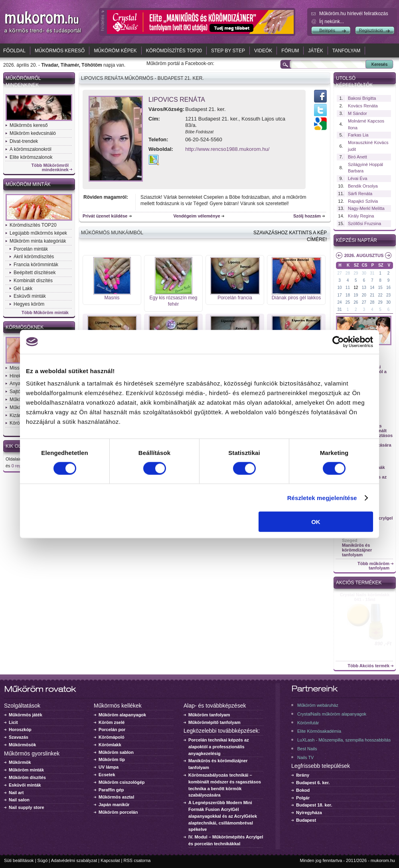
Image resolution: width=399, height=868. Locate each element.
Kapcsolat (110, 860)
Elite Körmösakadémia (319, 731)
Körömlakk (110, 745)
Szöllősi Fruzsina (364, 223)
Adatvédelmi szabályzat (74, 860)
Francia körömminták (36, 265)
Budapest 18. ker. (314, 805)
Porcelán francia (235, 298)
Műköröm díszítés (27, 777)
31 (372, 273)
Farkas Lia (358, 135)
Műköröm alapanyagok (122, 715)
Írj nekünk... (332, 22)
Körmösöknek (25, 327)
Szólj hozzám (307, 216)
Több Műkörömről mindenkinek (50, 168)
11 (348, 288)
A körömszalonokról (31, 149)
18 (348, 295)
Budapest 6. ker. (313, 783)
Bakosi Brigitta (362, 98)
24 (339, 302)
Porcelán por (112, 730)
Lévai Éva (358, 178)
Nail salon (19, 800)
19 (356, 295)
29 (356, 273)
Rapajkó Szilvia (363, 201)
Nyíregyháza (309, 813)
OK (316, 522)
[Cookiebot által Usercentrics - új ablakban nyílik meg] (338, 342)
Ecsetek (107, 775)
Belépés (327, 30)
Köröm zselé (112, 722)
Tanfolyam (347, 51)
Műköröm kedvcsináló (33, 133)
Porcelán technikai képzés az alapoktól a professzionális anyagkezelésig (219, 747)
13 (364, 288)
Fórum (290, 51)
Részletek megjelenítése (322, 497)
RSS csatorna (137, 860)
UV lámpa (109, 767)
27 (339, 273)
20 (364, 295)
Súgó (43, 860)
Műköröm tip (112, 759)
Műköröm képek (115, 51)
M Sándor (358, 113)
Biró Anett (358, 157)
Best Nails (307, 749)
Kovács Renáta (363, 106)
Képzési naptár (357, 240)
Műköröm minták (28, 184)
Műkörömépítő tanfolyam (214, 722)
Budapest (306, 820)
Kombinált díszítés (33, 281)
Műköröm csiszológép (122, 782)
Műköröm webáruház (318, 705)
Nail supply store (27, 807)
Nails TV (305, 757)
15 (380, 288)
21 (372, 295)
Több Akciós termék (368, 666)
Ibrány (303, 775)
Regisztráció (371, 30)
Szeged (350, 540)
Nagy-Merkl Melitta (366, 208)
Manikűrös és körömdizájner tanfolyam (357, 550)
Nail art (16, 793)
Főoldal (14, 51)
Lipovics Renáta (177, 100)
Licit (13, 722)
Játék (315, 51)
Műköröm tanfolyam (209, 715)
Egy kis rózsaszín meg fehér (173, 301)
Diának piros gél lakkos (296, 298)
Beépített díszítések (35, 273)
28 (348, 273)
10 (339, 288)
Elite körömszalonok (31, 157)
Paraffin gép (111, 790)
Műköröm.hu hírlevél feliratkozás (354, 14)
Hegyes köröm (29, 304)
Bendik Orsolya (363, 186)
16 (388, 288)
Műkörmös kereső (60, 51)
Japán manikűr (114, 805)
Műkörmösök (22, 745)
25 (348, 302)
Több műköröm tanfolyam (373, 566)
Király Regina (361, 216)
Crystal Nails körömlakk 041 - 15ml (365, 597)
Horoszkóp (20, 730)
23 (388, 295)
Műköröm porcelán (118, 812)
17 (339, 295)
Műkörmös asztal (116, 797)
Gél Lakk (23, 289)
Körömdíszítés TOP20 (174, 51)
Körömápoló (112, 737)
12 (356, 288)
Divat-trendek (24, 141)
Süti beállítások (19, 860)
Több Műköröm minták (45, 313)
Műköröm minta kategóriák (38, 241)
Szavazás (19, 737)
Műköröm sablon (116, 752)
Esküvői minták (30, 296)
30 (364, 273)
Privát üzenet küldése (105, 216)
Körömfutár (308, 723)
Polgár (303, 798)
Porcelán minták (31, 249)
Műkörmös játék (26, 715)
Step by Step (228, 51)
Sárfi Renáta (360, 194)
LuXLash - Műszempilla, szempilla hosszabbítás (344, 740)
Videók (263, 51)
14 (372, 288)
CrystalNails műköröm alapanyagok (332, 714)
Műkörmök (20, 762)
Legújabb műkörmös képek (38, 233)
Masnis (112, 298)
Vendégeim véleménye (197, 216)
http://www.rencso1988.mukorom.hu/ (227, 149)
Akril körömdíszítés (34, 257)
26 (356, 302)
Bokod (303, 790)
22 (380, 295)
